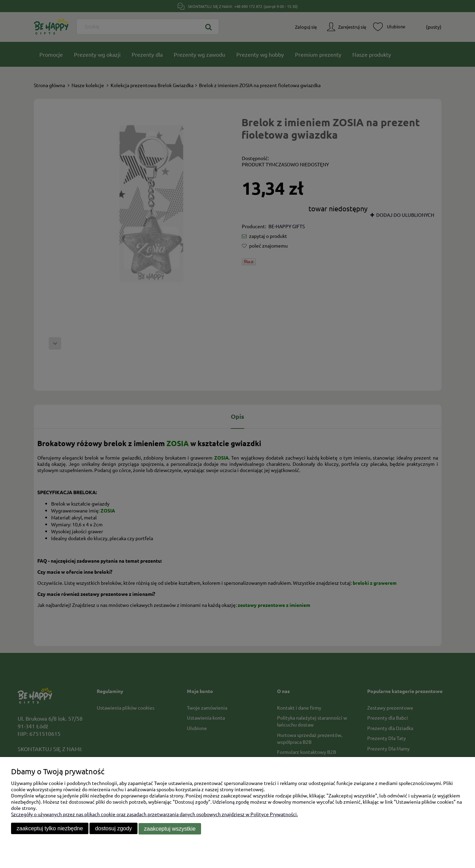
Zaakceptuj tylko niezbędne (50, 829)
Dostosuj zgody (113, 829)
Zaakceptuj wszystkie (170, 829)
